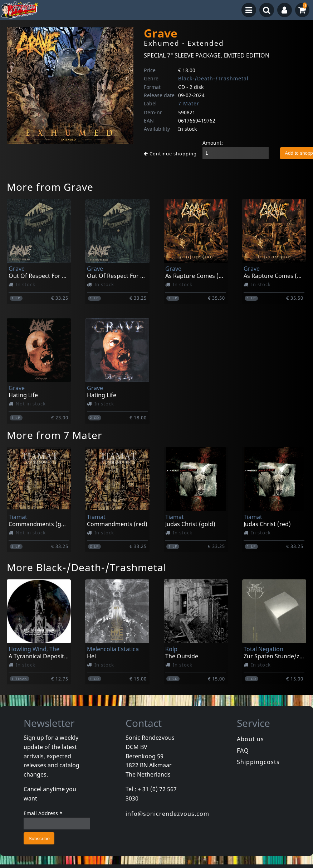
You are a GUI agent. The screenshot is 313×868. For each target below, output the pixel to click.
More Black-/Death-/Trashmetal (87, 567)
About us (250, 739)
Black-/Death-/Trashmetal (213, 78)
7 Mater (189, 103)
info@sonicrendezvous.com (167, 814)
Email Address (43, 813)
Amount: (213, 143)
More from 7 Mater (55, 435)
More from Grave (50, 187)
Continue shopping (170, 154)
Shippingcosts (258, 762)
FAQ (243, 750)
